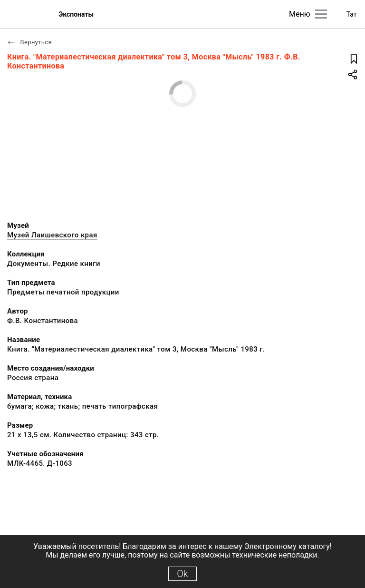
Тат (352, 14)
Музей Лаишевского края (52, 235)
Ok (182, 574)
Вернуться (29, 42)
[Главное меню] (321, 14)
